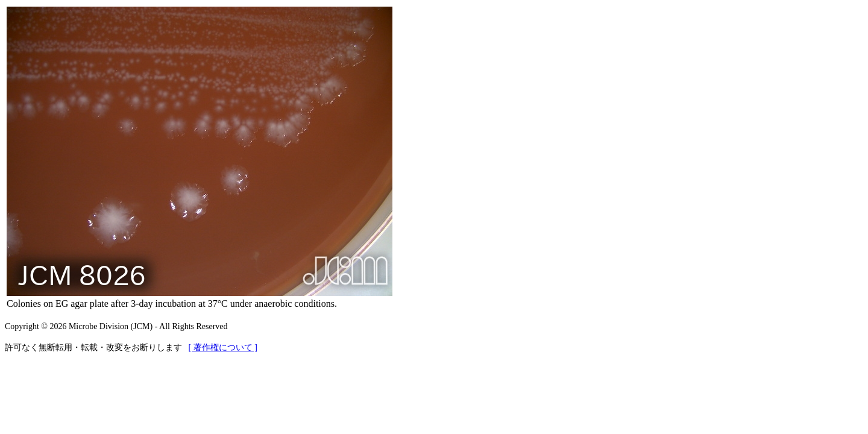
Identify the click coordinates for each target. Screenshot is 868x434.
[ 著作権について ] (223, 348)
